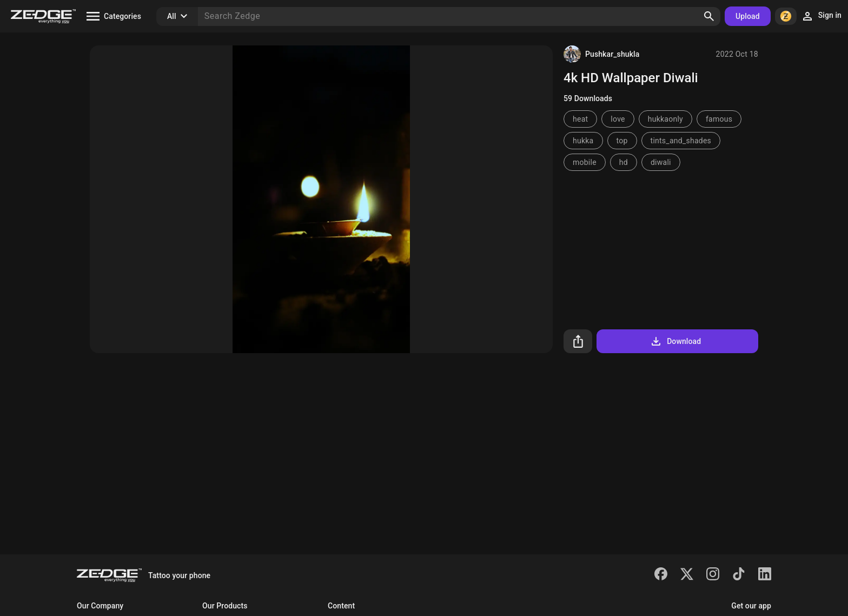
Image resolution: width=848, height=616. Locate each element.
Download (675, 341)
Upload (748, 16)
